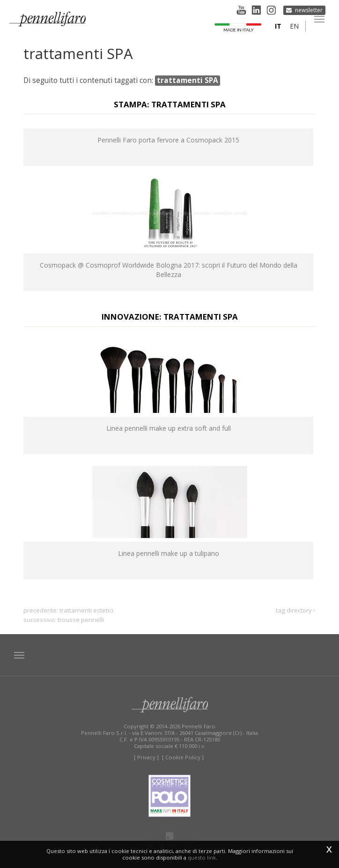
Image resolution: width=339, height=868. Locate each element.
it (278, 26)
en (294, 26)
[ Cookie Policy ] (183, 757)
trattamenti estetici (86, 610)
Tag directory (294, 610)
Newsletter (309, 10)
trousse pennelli (81, 620)
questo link (202, 857)
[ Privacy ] (146, 757)
